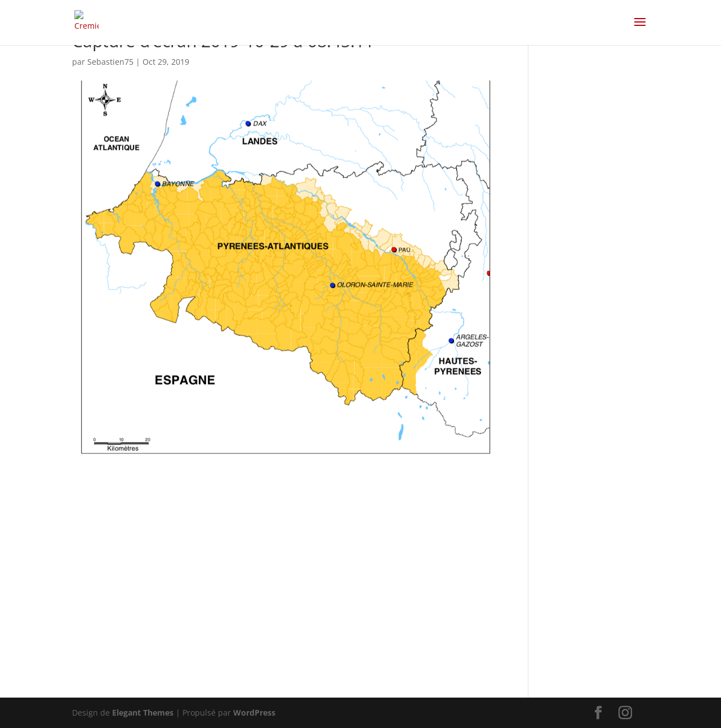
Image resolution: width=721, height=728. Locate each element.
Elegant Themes (143, 713)
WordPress (254, 713)
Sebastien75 (110, 62)
